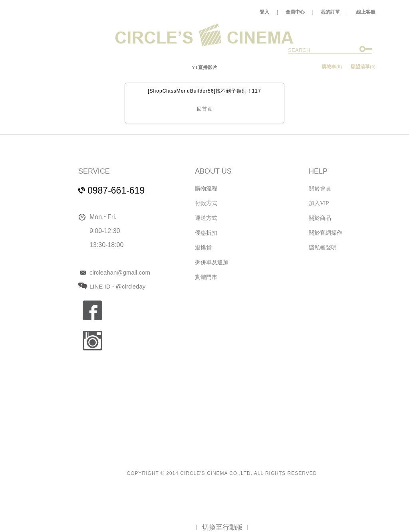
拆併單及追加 (212, 262)
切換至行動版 (222, 527)
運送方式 (206, 218)
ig (92, 341)
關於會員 (320, 189)
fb (92, 310)
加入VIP (319, 203)
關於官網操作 (326, 233)
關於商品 (320, 218)
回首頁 (205, 109)
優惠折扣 (206, 233)
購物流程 (206, 189)
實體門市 (206, 277)
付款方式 (206, 203)
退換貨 (203, 248)
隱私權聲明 (323, 248)
